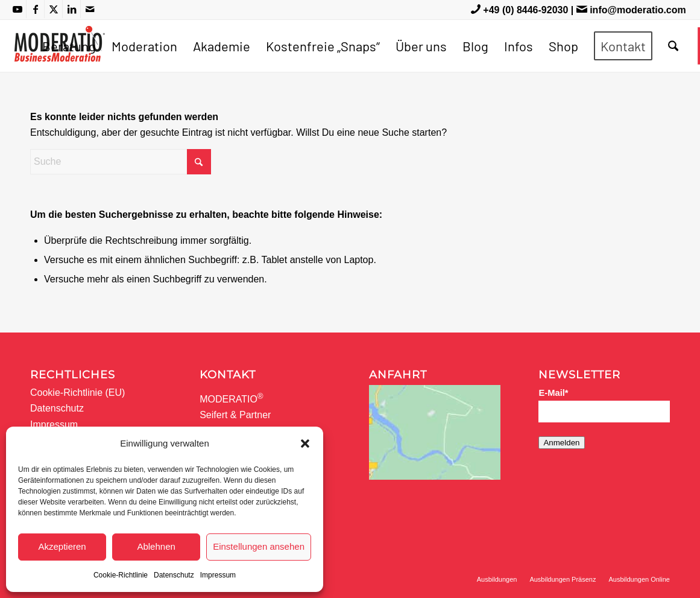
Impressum (218, 575)
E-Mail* (553, 393)
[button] (305, 444)
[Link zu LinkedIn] (71, 9)
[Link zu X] (53, 9)
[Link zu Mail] (90, 9)
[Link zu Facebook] (35, 9)
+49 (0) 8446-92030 (525, 10)
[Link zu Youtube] (17, 9)
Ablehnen (156, 546)
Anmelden (561, 443)
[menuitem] (69, 46)
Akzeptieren (62, 546)
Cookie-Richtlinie (121, 575)
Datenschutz (174, 575)
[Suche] (673, 46)
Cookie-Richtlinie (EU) (77, 393)
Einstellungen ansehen (259, 546)
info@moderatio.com (638, 10)
